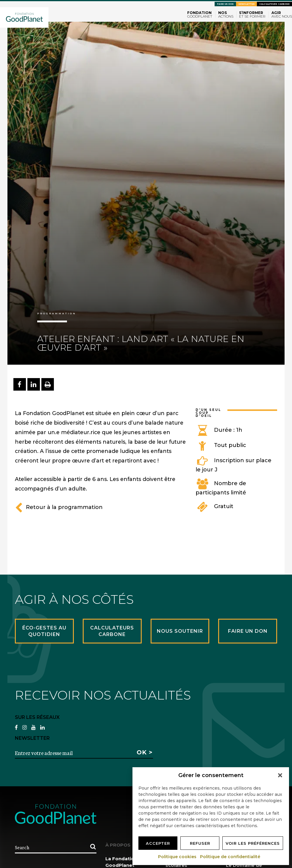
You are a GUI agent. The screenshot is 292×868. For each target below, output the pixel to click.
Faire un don (225, 4)
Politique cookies (178, 857)
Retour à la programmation (59, 507)
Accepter (158, 843)
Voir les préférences (253, 843)
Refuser (200, 843)
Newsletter (246, 4)
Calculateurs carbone (274, 4)
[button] (280, 775)
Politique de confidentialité (230, 857)
